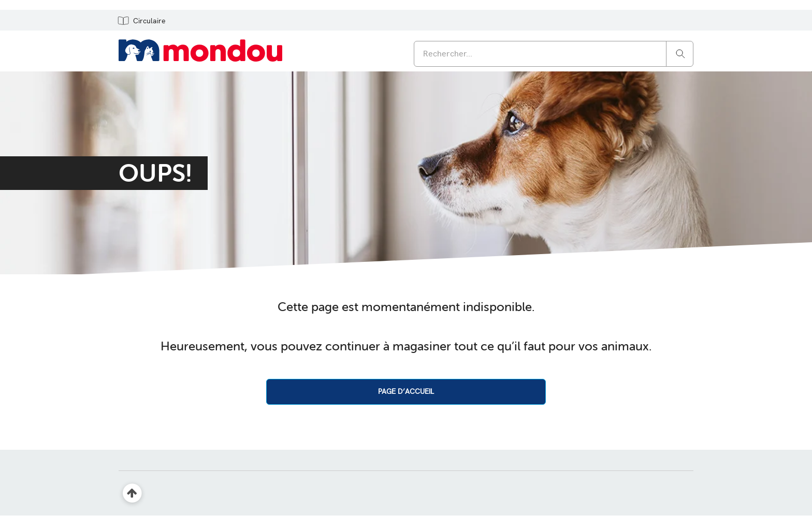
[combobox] (554, 54)
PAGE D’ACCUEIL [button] (406, 391)
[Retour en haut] (132, 493)
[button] (141, 20)
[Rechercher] (680, 53)
